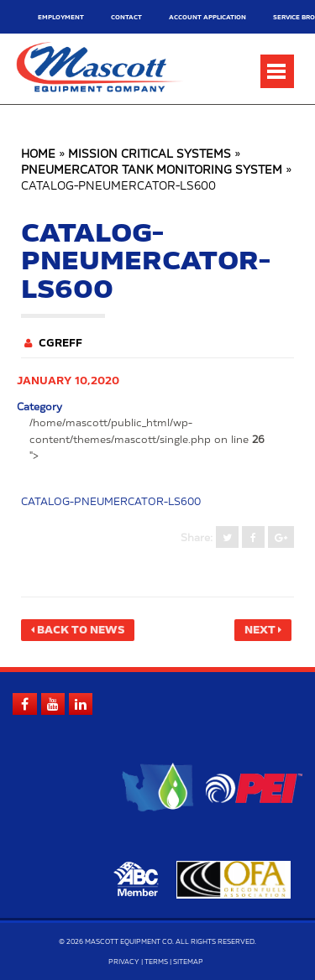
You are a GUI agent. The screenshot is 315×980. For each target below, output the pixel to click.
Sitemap (188, 962)
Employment (61, 17)
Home (38, 155)
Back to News (81, 630)
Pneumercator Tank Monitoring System (152, 171)
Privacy (124, 962)
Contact (126, 17)
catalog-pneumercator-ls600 (111, 502)
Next (260, 630)
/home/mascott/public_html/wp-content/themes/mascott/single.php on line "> (147, 439)
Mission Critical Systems (150, 155)
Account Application (207, 17)
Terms (156, 962)
